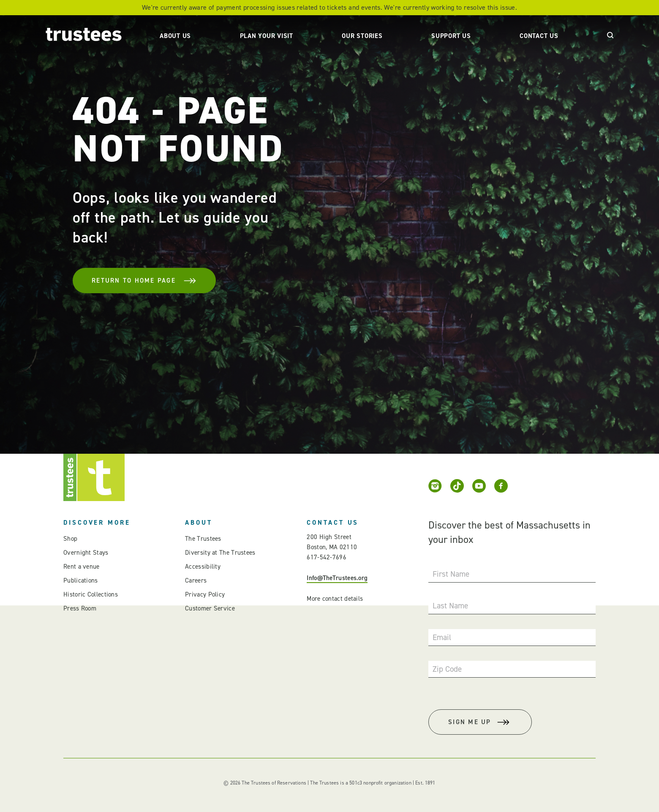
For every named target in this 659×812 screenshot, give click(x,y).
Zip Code (447, 669)
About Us (175, 36)
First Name (451, 574)
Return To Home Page (144, 281)
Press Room (80, 608)
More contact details (335, 599)
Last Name (450, 606)
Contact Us (539, 36)
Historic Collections (91, 594)
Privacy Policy (205, 594)
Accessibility (203, 567)
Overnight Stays (86, 553)
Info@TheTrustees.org (337, 578)
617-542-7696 (327, 557)
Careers (196, 580)
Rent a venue (82, 567)
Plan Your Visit (267, 36)
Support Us (451, 36)
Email (442, 637)
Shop (70, 539)
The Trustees (203, 539)
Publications (81, 580)
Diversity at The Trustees (220, 553)
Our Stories (362, 36)
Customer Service (210, 608)
